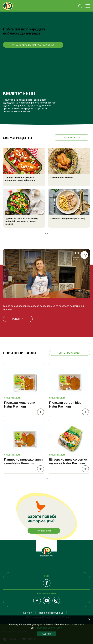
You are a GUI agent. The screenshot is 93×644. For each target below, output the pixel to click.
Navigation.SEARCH (80, 6)
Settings (46, 634)
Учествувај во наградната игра (33, 45)
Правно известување (51, 613)
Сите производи (70, 353)
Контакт (28, 613)
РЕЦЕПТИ (18, 319)
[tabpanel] (46, 188)
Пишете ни (44, 531)
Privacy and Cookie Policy (48, 628)
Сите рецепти (72, 137)
